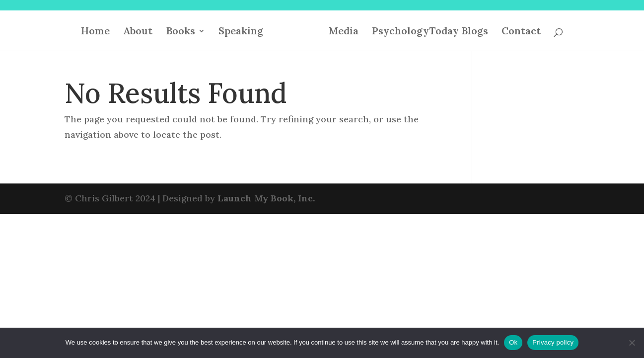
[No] (632, 343)
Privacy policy (553, 342)
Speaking (241, 32)
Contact (521, 32)
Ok (513, 342)
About (138, 32)
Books (180, 32)
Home (95, 32)
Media (344, 32)
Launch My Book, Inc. (266, 198)
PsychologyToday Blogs (430, 32)
